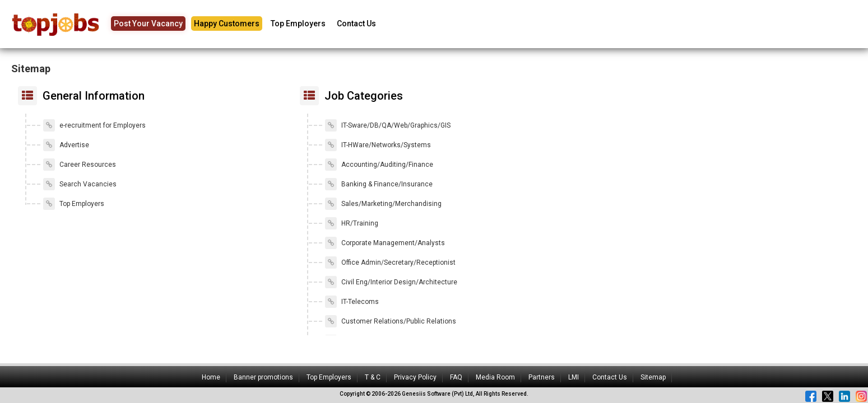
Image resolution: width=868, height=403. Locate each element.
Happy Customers (227, 24)
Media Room (495, 377)
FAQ (456, 377)
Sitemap (653, 377)
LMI (574, 377)
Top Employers (298, 24)
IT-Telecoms (352, 302)
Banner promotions (263, 377)
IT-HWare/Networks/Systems (378, 145)
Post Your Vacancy (148, 24)
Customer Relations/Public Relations (391, 321)
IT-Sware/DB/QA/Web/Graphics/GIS (388, 125)
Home (211, 377)
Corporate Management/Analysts (385, 243)
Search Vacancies (80, 184)
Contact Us (356, 24)
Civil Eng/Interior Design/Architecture (391, 282)
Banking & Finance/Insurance (379, 184)
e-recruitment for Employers (94, 125)
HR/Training (352, 223)
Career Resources (80, 165)
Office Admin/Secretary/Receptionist (390, 263)
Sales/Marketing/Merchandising (383, 204)
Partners (542, 377)
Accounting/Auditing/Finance (379, 165)
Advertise (66, 145)
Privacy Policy (415, 377)
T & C (373, 377)
